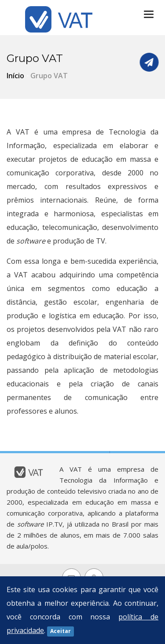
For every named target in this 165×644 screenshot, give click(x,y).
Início (15, 76)
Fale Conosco (149, 62)
